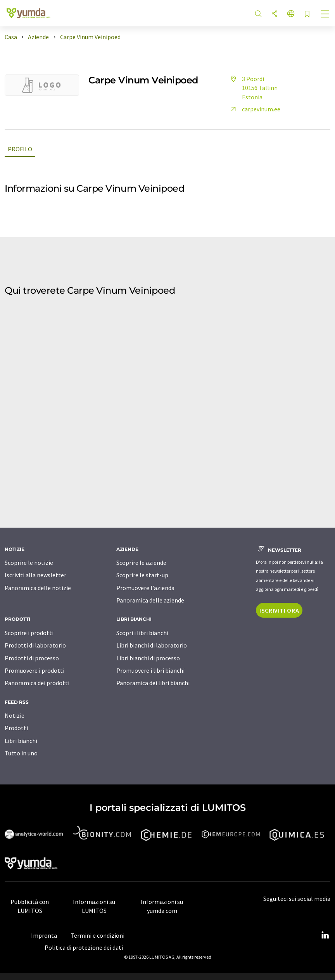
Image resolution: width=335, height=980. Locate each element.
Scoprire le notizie (29, 563)
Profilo (20, 149)
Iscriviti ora (279, 610)
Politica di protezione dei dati (84, 947)
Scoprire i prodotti (29, 633)
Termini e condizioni (98, 935)
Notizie (15, 715)
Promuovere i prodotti (35, 670)
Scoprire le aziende (141, 563)
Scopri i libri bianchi (142, 633)
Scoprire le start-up (142, 575)
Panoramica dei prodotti (37, 683)
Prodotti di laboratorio (35, 645)
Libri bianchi (21, 741)
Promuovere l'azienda (145, 588)
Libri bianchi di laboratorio (152, 645)
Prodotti (16, 728)
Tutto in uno (21, 753)
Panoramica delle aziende (150, 600)
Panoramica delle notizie (38, 588)
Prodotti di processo (32, 658)
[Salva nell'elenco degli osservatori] (307, 15)
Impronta (44, 935)
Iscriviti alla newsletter (35, 575)
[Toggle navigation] (325, 15)
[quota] (275, 14)
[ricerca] (258, 14)
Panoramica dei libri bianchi (153, 683)
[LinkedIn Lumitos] (325, 935)
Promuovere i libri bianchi (150, 670)
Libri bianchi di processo (148, 658)
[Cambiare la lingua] (291, 14)
